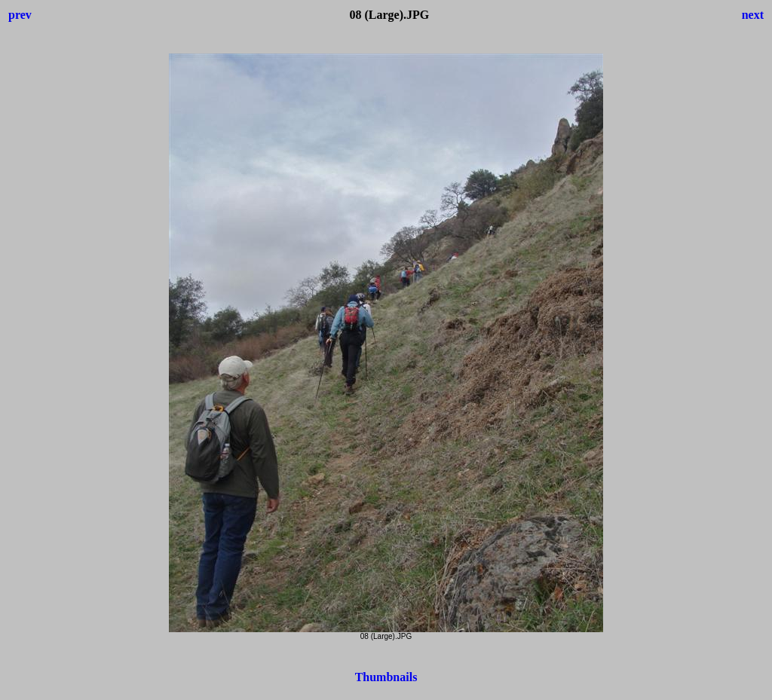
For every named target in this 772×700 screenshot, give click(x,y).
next (753, 15)
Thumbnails (386, 677)
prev (20, 15)
